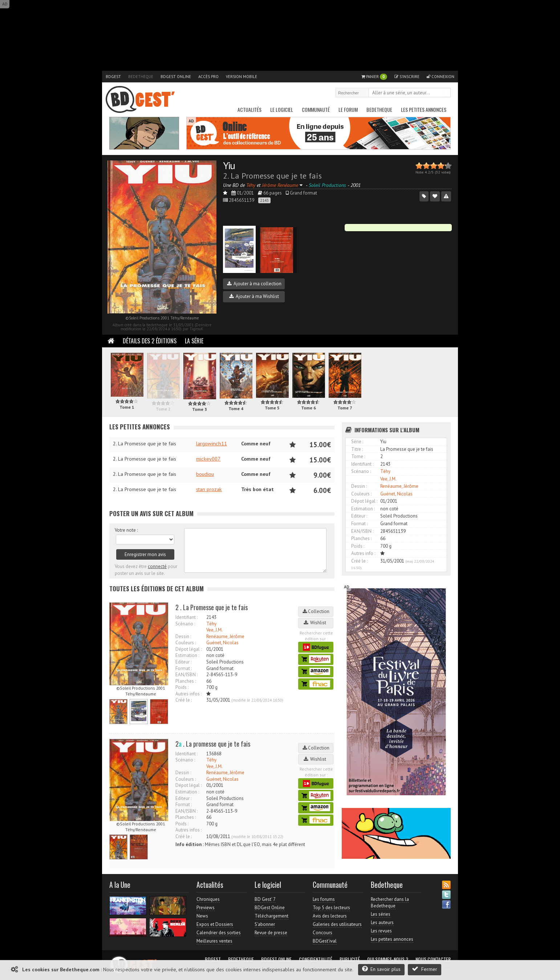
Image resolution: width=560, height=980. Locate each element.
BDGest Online (176, 77)
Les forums (324, 899)
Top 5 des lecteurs (331, 908)
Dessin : (183, 636)
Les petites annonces (424, 109)
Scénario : (185, 624)
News (202, 916)
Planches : (186, 681)
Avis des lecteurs (330, 916)
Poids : (182, 687)
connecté (157, 566)
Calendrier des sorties (219, 933)
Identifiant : (186, 617)
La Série (194, 341)
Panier (374, 77)
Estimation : (187, 655)
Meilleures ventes (214, 941)
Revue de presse (271, 933)
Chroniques (208, 899)
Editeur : (183, 662)
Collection (316, 611)
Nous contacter (433, 959)
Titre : (357, 449)
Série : (357, 442)
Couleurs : (186, 643)
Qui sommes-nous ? (388, 959)
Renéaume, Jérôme (225, 636)
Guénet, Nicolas (222, 643)
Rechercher (446, 93)
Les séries (381, 914)
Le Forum (348, 109)
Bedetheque (141, 77)
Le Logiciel (282, 109)
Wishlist (316, 623)
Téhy (211, 624)
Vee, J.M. (214, 630)
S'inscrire (407, 77)
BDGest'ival (325, 941)
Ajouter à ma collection (254, 284)
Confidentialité (316, 959)
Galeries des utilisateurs (337, 924)
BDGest (113, 77)
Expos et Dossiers (215, 924)
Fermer (425, 969)
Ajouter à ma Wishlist (254, 296)
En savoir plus (381, 969)
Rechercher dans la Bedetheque (390, 903)
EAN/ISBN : (186, 675)
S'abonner (265, 924)
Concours (322, 933)
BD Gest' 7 (265, 899)
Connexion (441, 77)
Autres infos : (188, 694)
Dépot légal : (188, 649)
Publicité (350, 959)
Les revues (381, 931)
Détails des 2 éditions (150, 341)
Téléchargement (271, 916)
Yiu (229, 165)
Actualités (249, 109)
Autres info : (363, 553)
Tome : (358, 456)
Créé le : (184, 700)
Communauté (316, 109)
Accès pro (208, 77)
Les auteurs (382, 922)
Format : (184, 668)
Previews (206, 908)
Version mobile (242, 77)
